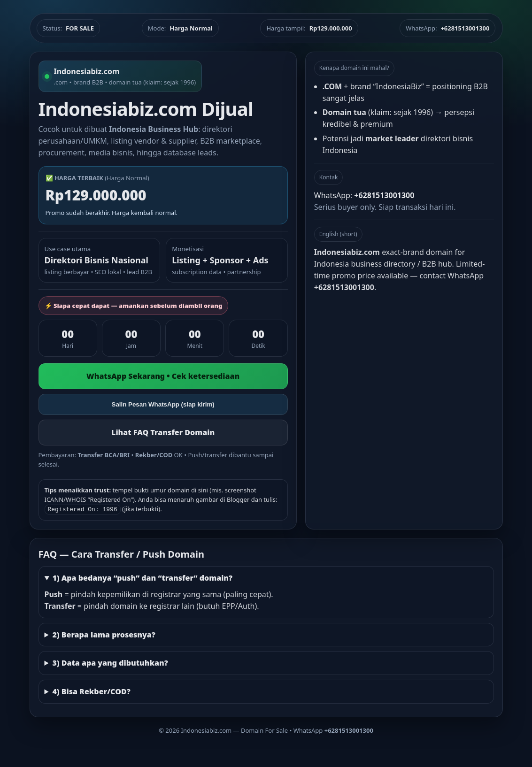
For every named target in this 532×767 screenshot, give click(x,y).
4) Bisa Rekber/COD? (91, 690)
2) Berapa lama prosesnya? (104, 634)
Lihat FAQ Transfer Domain (163, 432)
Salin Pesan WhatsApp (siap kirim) (163, 404)
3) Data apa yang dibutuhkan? (110, 662)
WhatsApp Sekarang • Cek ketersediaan (163, 376)
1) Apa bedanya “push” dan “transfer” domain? (142, 577)
